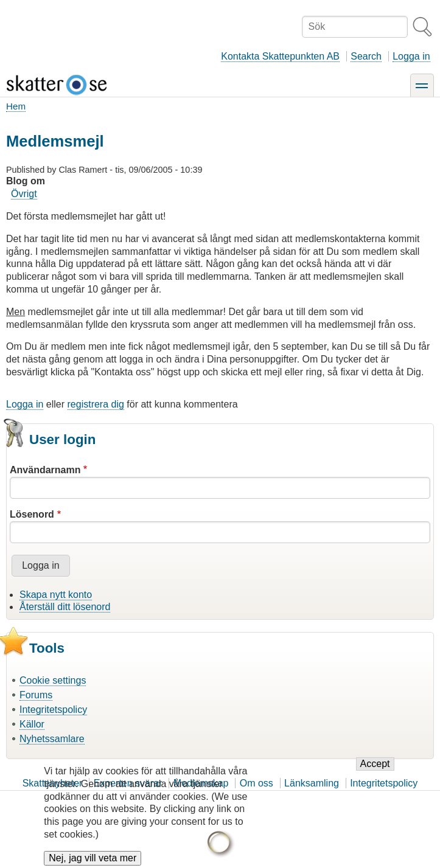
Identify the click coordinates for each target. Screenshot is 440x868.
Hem (16, 106)
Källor (32, 724)
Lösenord (32, 514)
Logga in (411, 56)
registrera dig (96, 404)
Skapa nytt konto (56, 595)
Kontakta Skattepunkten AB (280, 56)
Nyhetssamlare (52, 739)
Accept (375, 772)
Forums (36, 695)
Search (366, 56)
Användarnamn (45, 470)
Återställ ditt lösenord (65, 607)
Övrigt (24, 194)
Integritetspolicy (53, 710)
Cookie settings (53, 680)
